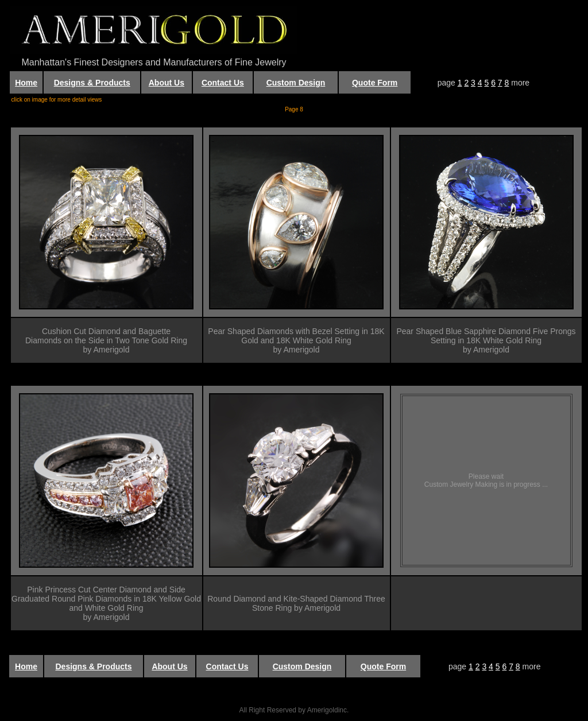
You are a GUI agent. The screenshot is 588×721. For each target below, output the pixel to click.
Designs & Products (92, 83)
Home (26, 83)
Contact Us (223, 83)
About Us (167, 83)
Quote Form (375, 83)
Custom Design (296, 83)
